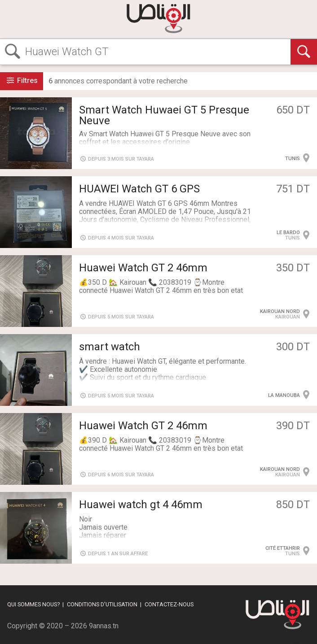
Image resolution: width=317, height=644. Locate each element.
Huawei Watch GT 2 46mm (143, 268)
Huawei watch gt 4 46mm (141, 505)
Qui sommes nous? (33, 604)
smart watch (110, 347)
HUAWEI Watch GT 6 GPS (139, 189)
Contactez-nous (169, 604)
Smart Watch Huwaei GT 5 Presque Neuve (164, 115)
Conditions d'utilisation (102, 604)
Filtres (22, 80)
